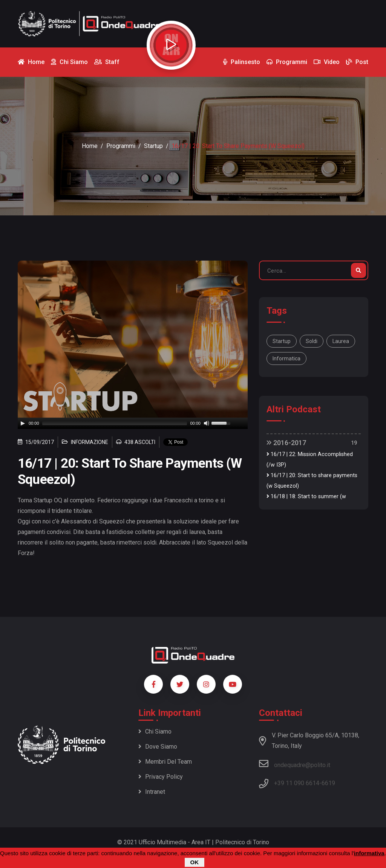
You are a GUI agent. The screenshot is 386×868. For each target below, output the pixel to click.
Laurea (341, 341)
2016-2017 (286, 443)
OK (195, 862)
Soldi (312, 341)
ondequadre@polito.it (295, 764)
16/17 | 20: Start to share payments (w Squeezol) (312, 481)
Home (90, 146)
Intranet (152, 792)
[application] (133, 423)
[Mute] (207, 423)
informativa (369, 853)
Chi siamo (155, 731)
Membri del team (165, 762)
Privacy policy (161, 777)
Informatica (286, 358)
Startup (153, 146)
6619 (328, 783)
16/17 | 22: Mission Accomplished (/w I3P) (310, 460)
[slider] (115, 423)
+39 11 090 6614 (297, 783)
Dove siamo (158, 747)
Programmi (121, 146)
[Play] (23, 423)
